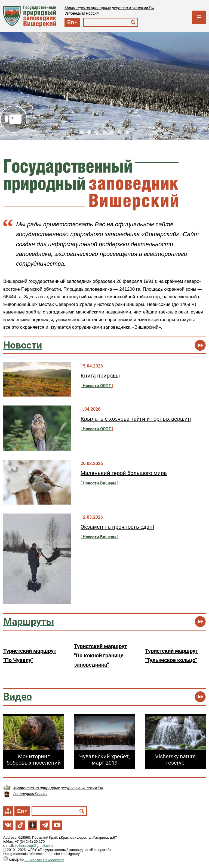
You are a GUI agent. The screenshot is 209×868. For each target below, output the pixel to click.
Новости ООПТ (97, 386)
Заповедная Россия (82, 13)
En (71, 22)
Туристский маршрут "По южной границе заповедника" (101, 655)
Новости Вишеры (99, 483)
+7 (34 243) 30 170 (30, 842)
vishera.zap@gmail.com (34, 846)
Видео (14, 119)
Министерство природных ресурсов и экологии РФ (109, 8)
